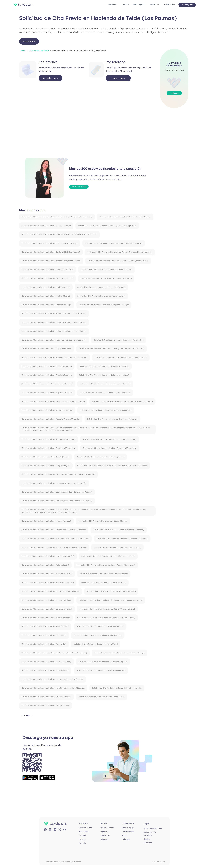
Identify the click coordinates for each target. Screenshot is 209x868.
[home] (24, 5)
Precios (126, 5)
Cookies (147, 839)
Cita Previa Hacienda (39, 51)
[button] (113, 5)
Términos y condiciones (153, 828)
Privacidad (148, 836)
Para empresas (140, 5)
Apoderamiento (150, 832)
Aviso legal (148, 843)
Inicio (23, 51)
